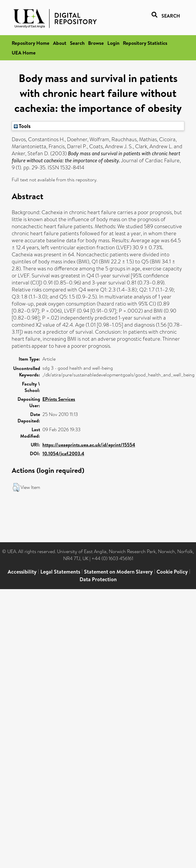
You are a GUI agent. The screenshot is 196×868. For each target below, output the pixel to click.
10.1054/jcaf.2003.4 (63, 453)
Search (77, 43)
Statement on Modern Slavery (118, 572)
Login (113, 43)
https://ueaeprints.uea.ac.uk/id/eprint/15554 (89, 445)
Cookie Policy (172, 572)
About (60, 43)
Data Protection (98, 579)
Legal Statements (60, 572)
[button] (16, 487)
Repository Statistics (145, 43)
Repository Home (31, 43)
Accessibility (22, 572)
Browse (96, 43)
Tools (22, 126)
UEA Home (24, 53)
